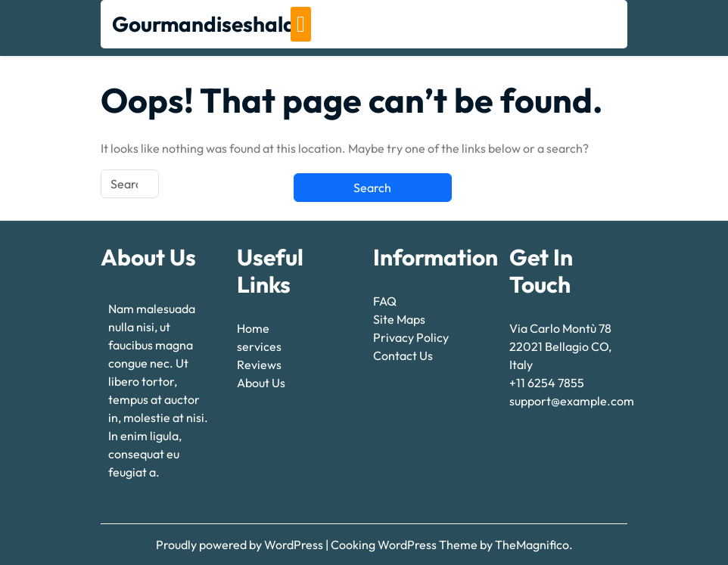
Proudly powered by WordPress (241, 545)
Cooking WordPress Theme (405, 545)
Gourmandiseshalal (207, 24)
